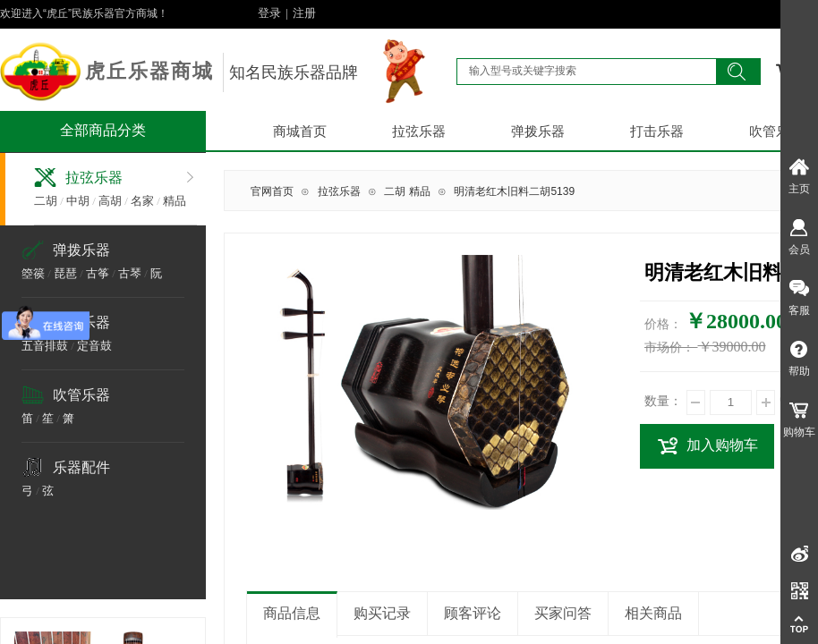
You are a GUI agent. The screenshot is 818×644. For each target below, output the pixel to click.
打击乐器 (657, 131)
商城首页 (300, 131)
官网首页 (272, 191)
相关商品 (653, 613)
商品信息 (292, 613)
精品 (175, 201)
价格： (663, 324)
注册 (304, 13)
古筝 (98, 273)
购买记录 (382, 613)
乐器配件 (81, 467)
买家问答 (563, 613)
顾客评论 (473, 613)
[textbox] (586, 71)
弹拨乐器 (538, 131)
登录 (269, 13)
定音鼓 (94, 346)
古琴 (130, 273)
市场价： (669, 347)
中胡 (78, 201)
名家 (142, 201)
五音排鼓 (45, 346)
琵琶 (65, 273)
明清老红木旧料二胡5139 (514, 191)
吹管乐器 (81, 395)
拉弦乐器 (419, 131)
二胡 (46, 201)
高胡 (110, 201)
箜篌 (33, 273)
